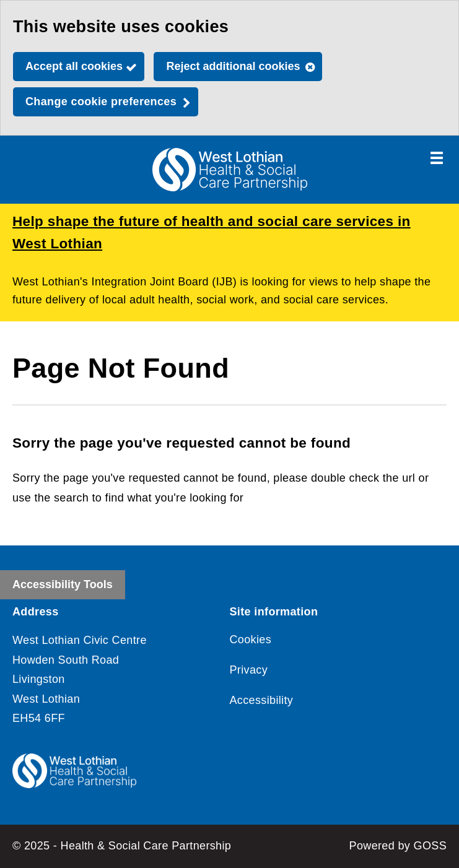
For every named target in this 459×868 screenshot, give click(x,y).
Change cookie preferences (101, 102)
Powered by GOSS (398, 846)
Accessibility (262, 700)
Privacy (249, 670)
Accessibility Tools (63, 584)
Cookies (251, 640)
